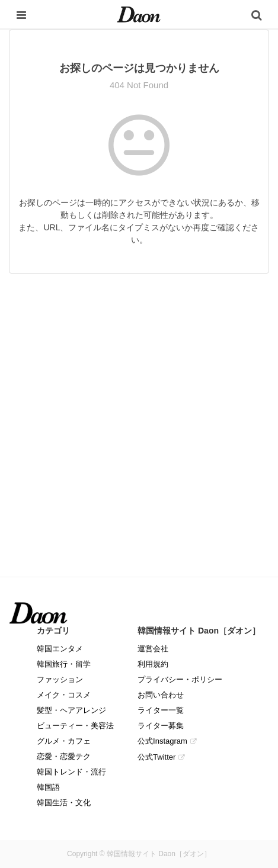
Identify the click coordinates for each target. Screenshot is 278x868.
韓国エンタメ (60, 649)
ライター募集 (161, 726)
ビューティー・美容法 (75, 726)
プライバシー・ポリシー (180, 679)
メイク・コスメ (64, 695)
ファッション (60, 679)
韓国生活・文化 (64, 803)
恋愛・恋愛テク (64, 756)
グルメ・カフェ (64, 741)
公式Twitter (156, 757)
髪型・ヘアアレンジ (71, 710)
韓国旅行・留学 (64, 664)
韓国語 (48, 787)
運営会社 (153, 649)
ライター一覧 (161, 710)
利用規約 (153, 664)
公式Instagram (162, 741)
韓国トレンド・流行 (71, 772)
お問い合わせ (161, 695)
